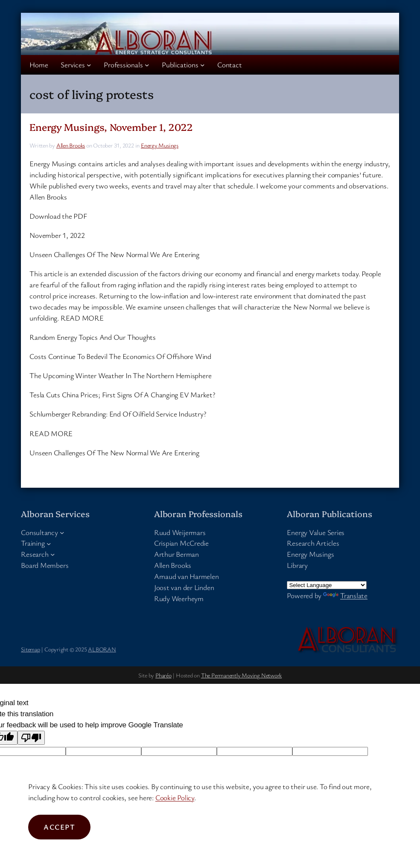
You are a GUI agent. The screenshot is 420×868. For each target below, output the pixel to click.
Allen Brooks (71, 145)
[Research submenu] (52, 554)
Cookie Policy (175, 797)
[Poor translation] (31, 738)
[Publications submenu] (202, 64)
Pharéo (163, 675)
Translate (345, 595)
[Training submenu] (49, 543)
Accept (59, 827)
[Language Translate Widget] (327, 585)
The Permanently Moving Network (241, 675)
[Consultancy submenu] (62, 532)
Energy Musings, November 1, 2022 (111, 127)
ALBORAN (102, 649)
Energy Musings (160, 145)
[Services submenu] (89, 64)
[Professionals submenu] (147, 64)
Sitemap (30, 649)
